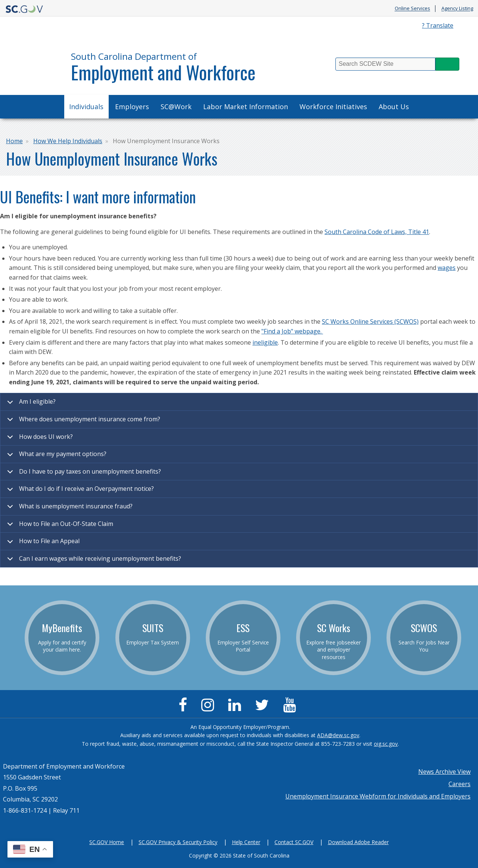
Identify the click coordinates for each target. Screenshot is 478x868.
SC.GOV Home (107, 842)
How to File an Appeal (42, 544)
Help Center (246, 842)
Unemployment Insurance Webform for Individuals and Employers (378, 796)
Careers (460, 784)
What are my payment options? (55, 456)
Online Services (412, 9)
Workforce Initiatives (333, 107)
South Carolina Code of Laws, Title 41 (377, 232)
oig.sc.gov (386, 744)
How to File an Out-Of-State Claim (59, 526)
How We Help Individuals (68, 141)
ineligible (265, 342)
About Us (394, 107)
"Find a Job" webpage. (292, 331)
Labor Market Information (246, 107)
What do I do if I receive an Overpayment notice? (79, 491)
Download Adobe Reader (358, 842)
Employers (132, 107)
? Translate (438, 25)
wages (447, 268)
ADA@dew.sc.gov (338, 735)
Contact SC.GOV (294, 842)
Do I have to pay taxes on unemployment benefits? (83, 474)
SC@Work (176, 107)
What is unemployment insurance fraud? (69, 509)
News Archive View (444, 772)
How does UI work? (39, 439)
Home (14, 141)
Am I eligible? (30, 404)
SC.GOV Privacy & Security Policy (178, 842)
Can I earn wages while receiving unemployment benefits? (93, 561)
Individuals (86, 107)
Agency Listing (457, 9)
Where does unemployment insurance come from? (82, 422)
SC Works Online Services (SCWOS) (370, 321)
